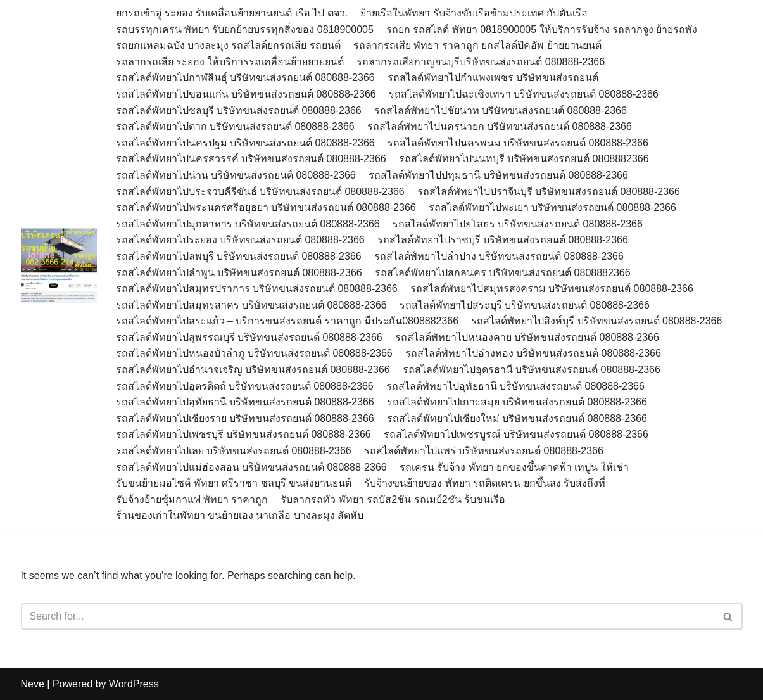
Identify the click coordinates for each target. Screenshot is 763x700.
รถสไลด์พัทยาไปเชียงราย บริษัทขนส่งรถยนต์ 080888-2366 (245, 418)
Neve (33, 684)
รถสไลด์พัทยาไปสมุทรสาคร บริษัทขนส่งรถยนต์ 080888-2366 (251, 305)
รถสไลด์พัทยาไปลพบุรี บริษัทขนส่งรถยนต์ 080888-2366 (239, 256)
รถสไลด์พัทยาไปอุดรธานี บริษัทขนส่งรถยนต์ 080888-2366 (532, 370)
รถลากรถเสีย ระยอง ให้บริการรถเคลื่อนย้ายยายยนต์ (230, 62)
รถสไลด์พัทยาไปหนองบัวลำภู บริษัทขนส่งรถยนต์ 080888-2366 (254, 353)
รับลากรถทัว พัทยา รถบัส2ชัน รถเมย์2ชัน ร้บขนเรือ (393, 500)
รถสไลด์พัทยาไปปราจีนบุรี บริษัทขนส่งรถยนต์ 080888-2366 (549, 192)
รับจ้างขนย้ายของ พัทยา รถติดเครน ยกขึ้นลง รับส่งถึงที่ (485, 483)
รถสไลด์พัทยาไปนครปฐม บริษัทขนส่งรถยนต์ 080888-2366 (245, 143)
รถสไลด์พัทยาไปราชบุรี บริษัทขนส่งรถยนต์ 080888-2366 (503, 240)
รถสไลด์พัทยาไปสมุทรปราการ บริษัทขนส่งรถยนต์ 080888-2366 (257, 289)
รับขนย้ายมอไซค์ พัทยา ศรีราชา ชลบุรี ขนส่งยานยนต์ (234, 483)
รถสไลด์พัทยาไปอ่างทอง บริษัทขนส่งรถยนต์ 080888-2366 (533, 353)
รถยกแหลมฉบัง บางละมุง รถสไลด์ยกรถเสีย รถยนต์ (228, 45)
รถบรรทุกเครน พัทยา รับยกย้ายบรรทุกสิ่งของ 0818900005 (245, 29)
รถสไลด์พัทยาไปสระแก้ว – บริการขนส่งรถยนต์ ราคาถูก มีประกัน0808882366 (287, 321)
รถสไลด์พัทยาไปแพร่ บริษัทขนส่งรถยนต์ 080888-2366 (484, 451)
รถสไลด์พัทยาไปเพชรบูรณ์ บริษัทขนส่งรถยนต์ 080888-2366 (516, 434)
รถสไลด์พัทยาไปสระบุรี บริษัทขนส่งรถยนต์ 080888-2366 (525, 305)
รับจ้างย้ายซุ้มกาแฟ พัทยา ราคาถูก (192, 500)
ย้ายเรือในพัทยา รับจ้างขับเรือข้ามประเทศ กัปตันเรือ (474, 13)
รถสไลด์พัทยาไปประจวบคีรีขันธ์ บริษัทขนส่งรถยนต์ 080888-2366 (260, 192)
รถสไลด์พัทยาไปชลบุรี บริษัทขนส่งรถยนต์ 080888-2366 (239, 111)
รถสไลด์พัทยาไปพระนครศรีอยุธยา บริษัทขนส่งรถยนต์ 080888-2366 (266, 207)
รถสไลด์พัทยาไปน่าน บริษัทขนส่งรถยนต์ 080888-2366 (236, 175)
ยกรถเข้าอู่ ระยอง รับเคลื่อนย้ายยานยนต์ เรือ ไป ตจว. (232, 13)
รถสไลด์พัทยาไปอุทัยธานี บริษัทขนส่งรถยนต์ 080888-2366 (515, 386)
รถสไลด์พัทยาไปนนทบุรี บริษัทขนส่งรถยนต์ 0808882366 (524, 159)
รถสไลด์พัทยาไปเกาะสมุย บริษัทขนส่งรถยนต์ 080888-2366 (517, 402)
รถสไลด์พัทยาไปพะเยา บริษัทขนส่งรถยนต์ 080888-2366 (552, 207)
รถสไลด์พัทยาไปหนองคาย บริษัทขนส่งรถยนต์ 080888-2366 (527, 337)
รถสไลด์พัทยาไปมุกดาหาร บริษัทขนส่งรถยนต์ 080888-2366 (248, 224)
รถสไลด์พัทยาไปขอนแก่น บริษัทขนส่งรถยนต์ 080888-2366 (246, 94)
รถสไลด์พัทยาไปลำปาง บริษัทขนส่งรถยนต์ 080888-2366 (499, 256)
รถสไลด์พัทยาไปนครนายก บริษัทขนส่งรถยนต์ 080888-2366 (500, 126)
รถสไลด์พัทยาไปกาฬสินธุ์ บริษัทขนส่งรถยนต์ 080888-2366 (245, 78)
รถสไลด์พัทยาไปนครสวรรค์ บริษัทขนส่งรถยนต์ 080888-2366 (251, 159)
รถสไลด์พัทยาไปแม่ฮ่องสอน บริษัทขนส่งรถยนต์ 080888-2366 (251, 467)
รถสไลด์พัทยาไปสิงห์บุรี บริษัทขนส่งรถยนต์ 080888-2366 (596, 321)
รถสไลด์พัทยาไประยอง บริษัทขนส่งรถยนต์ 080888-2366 (240, 240)
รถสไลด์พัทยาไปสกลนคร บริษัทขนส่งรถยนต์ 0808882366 (503, 273)
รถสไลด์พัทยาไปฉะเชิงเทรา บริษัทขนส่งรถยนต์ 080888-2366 (524, 94)
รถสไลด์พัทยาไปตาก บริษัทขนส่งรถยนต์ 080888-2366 (235, 126)
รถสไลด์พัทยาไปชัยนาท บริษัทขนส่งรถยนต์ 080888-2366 (501, 111)
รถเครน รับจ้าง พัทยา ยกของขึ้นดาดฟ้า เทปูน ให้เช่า (514, 467)
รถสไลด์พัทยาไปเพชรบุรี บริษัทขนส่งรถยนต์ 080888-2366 (243, 434)
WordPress (134, 684)
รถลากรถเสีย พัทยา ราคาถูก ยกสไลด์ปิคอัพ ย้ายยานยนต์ (477, 45)
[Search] (368, 616)
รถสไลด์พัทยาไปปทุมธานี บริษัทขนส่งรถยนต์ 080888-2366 (498, 175)
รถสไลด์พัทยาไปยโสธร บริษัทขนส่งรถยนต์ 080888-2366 (518, 224)
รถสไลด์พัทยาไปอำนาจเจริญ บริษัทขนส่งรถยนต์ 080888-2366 (253, 370)
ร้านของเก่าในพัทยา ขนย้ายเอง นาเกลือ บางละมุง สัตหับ (240, 515)
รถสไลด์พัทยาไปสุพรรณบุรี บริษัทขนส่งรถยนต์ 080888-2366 (249, 337)
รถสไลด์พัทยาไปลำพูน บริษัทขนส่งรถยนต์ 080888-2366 (239, 273)
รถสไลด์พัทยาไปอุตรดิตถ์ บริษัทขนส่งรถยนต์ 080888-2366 (245, 386)
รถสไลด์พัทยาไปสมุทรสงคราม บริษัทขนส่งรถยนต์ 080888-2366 (552, 289)
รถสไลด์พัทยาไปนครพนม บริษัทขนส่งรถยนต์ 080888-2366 (518, 143)
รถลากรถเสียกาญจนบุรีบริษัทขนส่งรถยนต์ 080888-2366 (481, 62)
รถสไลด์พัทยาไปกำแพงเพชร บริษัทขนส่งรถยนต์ (493, 78)
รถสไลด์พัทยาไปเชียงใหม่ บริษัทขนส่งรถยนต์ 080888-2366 (517, 418)
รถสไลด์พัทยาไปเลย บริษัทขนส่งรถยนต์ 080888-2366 (234, 451)
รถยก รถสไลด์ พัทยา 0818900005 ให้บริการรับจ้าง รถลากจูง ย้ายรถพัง (543, 29)
